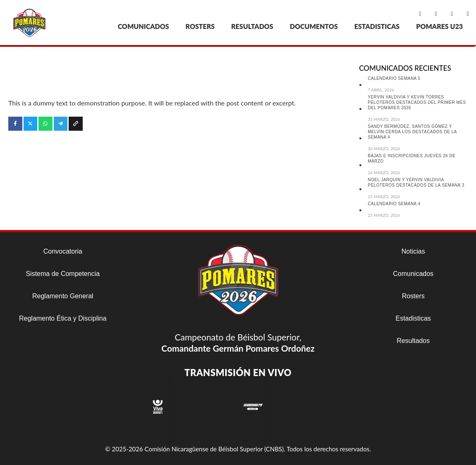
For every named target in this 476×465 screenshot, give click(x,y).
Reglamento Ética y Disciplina (63, 318)
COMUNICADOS (144, 26)
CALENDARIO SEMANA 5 (394, 78)
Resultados (413, 341)
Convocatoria (63, 251)
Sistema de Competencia (63, 274)
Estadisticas (413, 318)
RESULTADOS (252, 26)
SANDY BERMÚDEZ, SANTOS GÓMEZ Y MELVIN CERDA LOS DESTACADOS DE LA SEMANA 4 (412, 132)
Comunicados (413, 274)
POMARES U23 (439, 26)
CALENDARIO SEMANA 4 (394, 204)
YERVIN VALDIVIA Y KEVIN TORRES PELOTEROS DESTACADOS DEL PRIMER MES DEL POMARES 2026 (417, 102)
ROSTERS (200, 26)
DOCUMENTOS (314, 26)
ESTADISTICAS (377, 26)
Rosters (413, 296)
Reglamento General (63, 296)
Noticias (413, 251)
